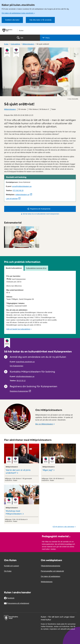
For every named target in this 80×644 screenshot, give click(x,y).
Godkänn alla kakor (12, 20)
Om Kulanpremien (17, 366)
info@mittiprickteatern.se (25, 376)
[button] (60, 38)
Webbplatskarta (47, 582)
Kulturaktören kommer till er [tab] (36, 268)
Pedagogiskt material (56, 536)
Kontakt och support (11, 566)
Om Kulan (8, 571)
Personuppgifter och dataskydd (52, 571)
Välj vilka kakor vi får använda (40, 20)
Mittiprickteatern (10, 109)
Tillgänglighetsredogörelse (51, 566)
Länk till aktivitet (12, 199)
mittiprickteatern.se (22, 195)
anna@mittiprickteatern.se (22, 186)
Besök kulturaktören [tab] (14, 268)
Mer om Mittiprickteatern (44, 424)
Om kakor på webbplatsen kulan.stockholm (18, 13)
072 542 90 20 (18, 191)
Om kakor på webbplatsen (51, 576)
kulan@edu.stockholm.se (25, 362)
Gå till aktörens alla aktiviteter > (64, 527)
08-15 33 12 (21, 381)
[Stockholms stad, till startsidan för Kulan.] (40, 30)
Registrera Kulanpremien (19, 391)
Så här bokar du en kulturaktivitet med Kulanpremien (40, 214)
